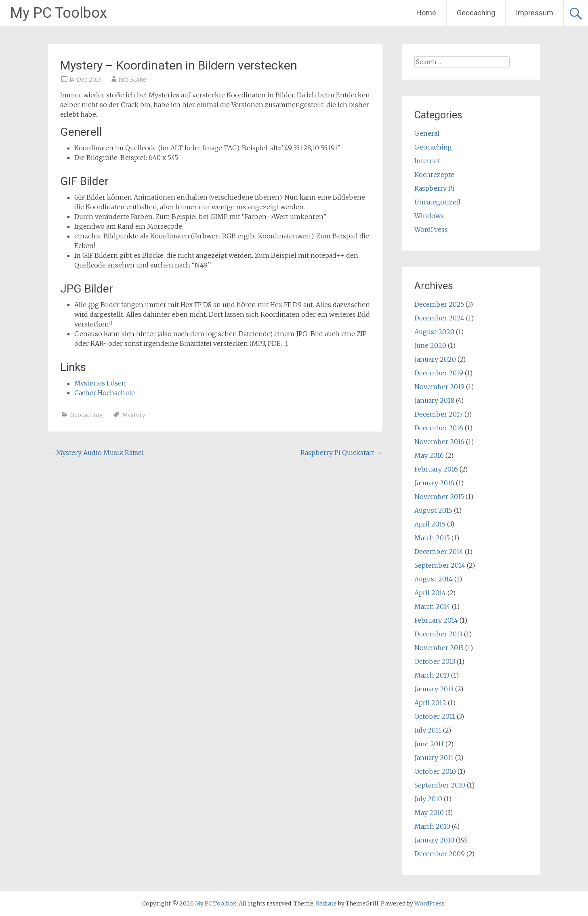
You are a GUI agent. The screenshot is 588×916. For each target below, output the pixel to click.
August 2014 (434, 579)
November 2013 (439, 648)
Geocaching (476, 13)
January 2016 (434, 483)
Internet (427, 161)
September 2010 (440, 785)
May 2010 (429, 813)
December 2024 (439, 318)
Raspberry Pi (434, 188)
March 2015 (432, 538)
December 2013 (438, 634)
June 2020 (430, 345)
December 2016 (439, 428)
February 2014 (436, 620)
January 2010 (434, 840)
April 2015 (430, 524)
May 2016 (429, 455)
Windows (429, 216)
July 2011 (428, 730)
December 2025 (439, 304)
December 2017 (439, 414)
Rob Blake (132, 80)
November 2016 (439, 442)
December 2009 (440, 854)
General (427, 133)
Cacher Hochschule (105, 393)
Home (426, 13)
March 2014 (432, 606)
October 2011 (435, 716)
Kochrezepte (434, 175)
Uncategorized (437, 202)
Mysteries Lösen (100, 383)
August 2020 (434, 332)
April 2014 (430, 593)
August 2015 (433, 510)
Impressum (534, 13)
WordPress (431, 230)
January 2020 (435, 359)
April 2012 (430, 703)
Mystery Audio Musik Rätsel (96, 453)
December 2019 (439, 373)
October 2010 (435, 771)
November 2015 (439, 497)
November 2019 (439, 387)
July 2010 (428, 799)
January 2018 (434, 400)
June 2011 (429, 744)
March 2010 (432, 826)
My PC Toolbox (59, 13)
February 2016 (436, 469)
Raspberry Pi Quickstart (341, 453)
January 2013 (434, 689)
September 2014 (440, 565)
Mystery (134, 415)
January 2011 (434, 758)
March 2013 (432, 675)
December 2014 (439, 552)
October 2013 (435, 661)
